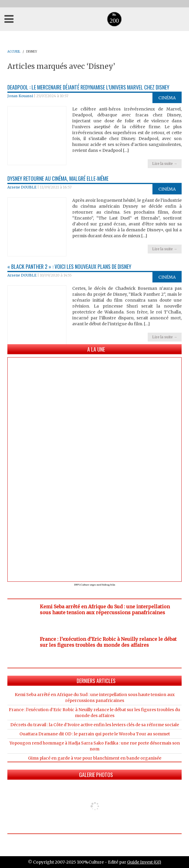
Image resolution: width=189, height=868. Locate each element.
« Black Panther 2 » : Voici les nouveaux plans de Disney (69, 266)
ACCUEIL (14, 52)
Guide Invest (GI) (144, 862)
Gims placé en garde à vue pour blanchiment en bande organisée (95, 758)
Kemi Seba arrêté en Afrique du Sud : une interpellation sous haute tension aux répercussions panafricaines (105, 609)
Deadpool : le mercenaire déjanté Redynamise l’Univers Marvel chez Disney (88, 87)
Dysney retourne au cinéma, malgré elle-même (58, 178)
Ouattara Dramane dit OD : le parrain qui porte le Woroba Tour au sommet (95, 734)
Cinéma (167, 98)
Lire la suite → (165, 164)
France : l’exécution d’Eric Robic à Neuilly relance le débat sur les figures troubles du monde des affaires (108, 642)
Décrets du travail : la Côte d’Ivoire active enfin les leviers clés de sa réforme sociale (95, 725)
